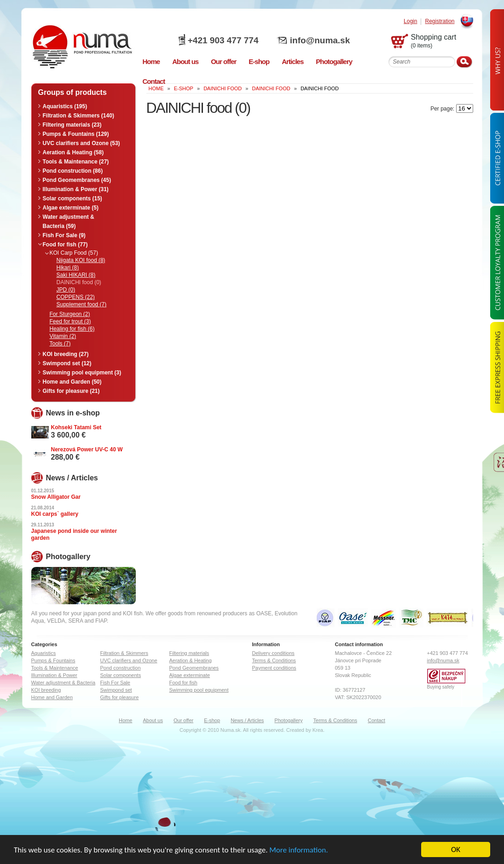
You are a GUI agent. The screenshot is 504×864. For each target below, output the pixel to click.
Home (125, 720)
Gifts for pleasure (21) (71, 391)
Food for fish (183, 683)
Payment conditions (274, 668)
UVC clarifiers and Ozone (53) (81, 143)
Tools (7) (60, 344)
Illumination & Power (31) (76, 189)
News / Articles (247, 720)
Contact (377, 720)
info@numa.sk (320, 40)
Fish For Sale (115, 683)
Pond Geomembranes (194, 668)
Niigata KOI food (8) (81, 260)
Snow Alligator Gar (56, 497)
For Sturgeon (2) (70, 314)
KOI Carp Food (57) (74, 253)
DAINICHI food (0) (79, 282)
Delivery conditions (273, 653)
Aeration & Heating (191, 660)
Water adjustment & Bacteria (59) (69, 222)
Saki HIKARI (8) (76, 275)
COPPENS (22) (76, 297)
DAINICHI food (223, 88)
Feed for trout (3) (70, 321)
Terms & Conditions (274, 660)
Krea (318, 730)
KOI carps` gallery (55, 514)
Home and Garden (52, 697)
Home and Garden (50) (72, 382)
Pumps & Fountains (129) (76, 134)
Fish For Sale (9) (64, 235)
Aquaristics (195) (65, 106)
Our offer (183, 720)
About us (153, 720)
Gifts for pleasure (120, 697)
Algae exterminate (190, 675)
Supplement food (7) (82, 304)
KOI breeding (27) (66, 354)
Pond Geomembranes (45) (77, 180)
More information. (298, 850)
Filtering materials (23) (72, 125)
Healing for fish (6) (72, 329)
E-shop (212, 720)
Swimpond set (116, 690)
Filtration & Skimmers (125, 653)
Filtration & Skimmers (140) (78, 116)
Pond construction (121, 668)
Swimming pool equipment (199, 690)
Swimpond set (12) (67, 363)
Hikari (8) (68, 268)
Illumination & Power (54, 675)
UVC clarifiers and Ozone (129, 660)
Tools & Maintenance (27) (76, 162)
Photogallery (288, 720)
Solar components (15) (72, 198)
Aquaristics (44, 653)
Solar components (121, 675)
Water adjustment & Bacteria (64, 683)
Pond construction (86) (73, 171)
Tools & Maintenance (55, 668)
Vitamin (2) (63, 336)
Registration (440, 21)
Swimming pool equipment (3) (82, 373)
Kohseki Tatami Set (76, 427)
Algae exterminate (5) (71, 208)
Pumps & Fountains (53, 660)
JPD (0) (66, 290)
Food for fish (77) (65, 245)
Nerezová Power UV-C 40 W (87, 450)
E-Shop (184, 88)
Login (410, 21)
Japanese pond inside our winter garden (74, 534)
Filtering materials (189, 653)
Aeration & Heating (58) (73, 152)
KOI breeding (46, 690)
